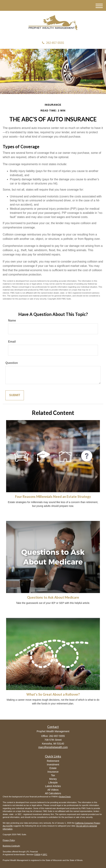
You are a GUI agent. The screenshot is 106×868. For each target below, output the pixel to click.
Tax (53, 775)
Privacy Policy (9, 840)
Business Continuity (11, 846)
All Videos (53, 790)
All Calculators (53, 793)
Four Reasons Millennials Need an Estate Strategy (53, 497)
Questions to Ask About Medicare (53, 597)
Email (12, 342)
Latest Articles (53, 786)
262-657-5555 (53, 43)
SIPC (45, 854)
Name (12, 320)
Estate (53, 768)
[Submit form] (15, 395)
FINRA (37, 854)
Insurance (53, 772)
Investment (53, 765)
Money (53, 779)
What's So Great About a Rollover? (53, 694)
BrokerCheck (65, 797)
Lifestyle (53, 783)
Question (12, 363)
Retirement (53, 761)
